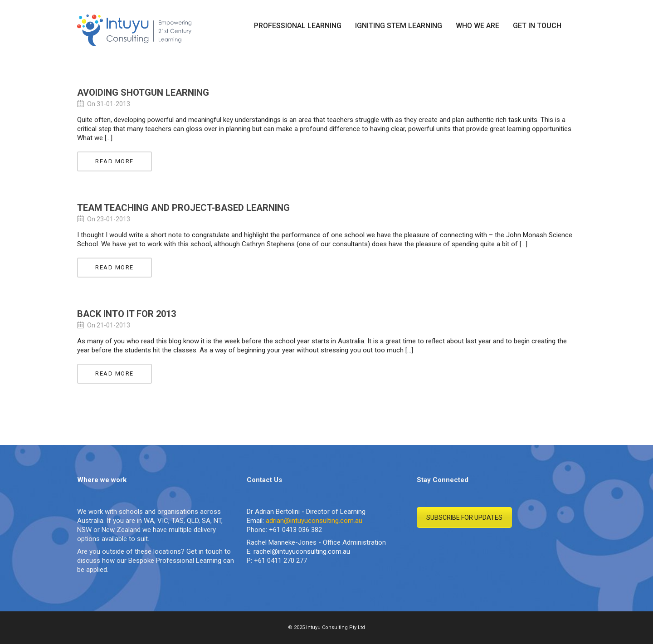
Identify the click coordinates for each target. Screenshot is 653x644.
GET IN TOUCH (537, 26)
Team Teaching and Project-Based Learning (183, 208)
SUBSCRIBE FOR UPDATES (464, 517)
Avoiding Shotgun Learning (143, 93)
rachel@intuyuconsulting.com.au (302, 551)
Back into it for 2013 (127, 314)
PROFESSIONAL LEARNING (298, 26)
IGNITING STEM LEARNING (399, 26)
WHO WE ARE (478, 26)
